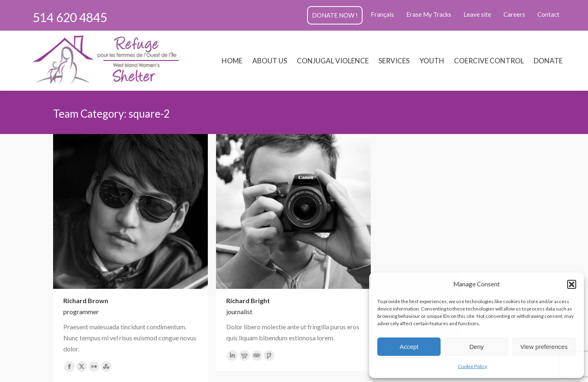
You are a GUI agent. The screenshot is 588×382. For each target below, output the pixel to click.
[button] (572, 284)
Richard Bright (248, 300)
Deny (476, 347)
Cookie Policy (472, 366)
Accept (409, 347)
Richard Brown (86, 300)
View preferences (544, 347)
